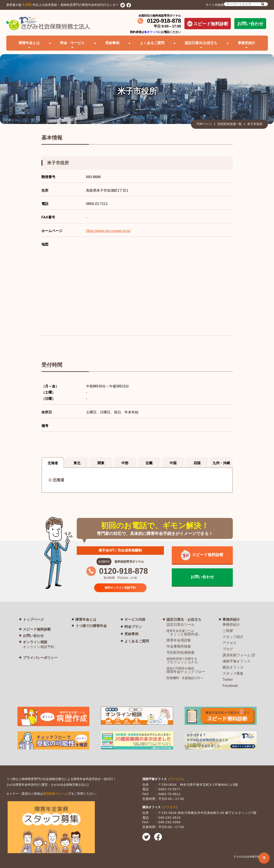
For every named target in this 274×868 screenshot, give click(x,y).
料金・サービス (72, 43)
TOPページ (204, 124)
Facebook (230, 686)
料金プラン (133, 627)
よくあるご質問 (152, 43)
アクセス (230, 643)
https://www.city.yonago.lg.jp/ (108, 231)
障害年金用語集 (179, 640)
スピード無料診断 (208, 24)
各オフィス (151, 32)
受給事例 (112, 43)
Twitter (228, 680)
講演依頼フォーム (237, 655)
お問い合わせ (250, 24)
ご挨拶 (228, 631)
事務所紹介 (231, 620)
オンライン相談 (35, 642)
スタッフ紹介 (233, 637)
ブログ (228, 649)
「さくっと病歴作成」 (184, 633)
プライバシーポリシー (40, 658)
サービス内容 (135, 620)
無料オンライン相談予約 (120, 587)
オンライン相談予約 (39, 647)
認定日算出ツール (180, 625)
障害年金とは (86, 620)
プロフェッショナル (182, 660)
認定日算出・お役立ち (184, 620)
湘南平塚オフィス (237, 661)
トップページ (33, 620)
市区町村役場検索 (180, 652)
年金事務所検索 (179, 646)
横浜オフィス (233, 667)
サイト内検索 (237, 4)
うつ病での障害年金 (91, 626)
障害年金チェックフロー (186, 670)
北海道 (58, 480)
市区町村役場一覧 (230, 124)
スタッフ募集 (233, 673)
